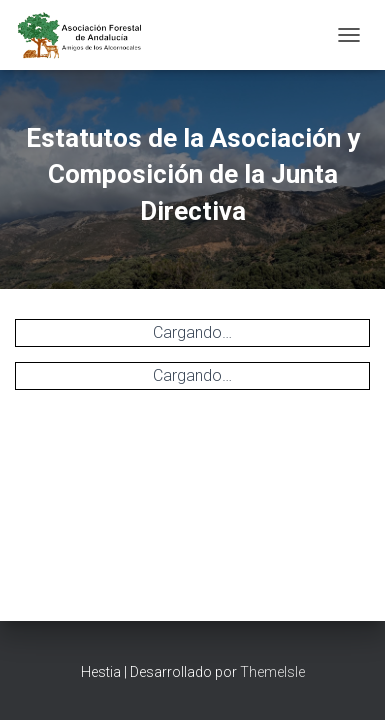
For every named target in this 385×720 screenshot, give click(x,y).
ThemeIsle (272, 672)
